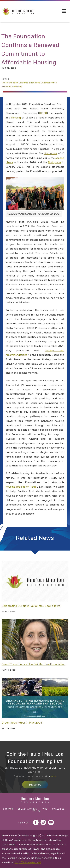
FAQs (44, 809)
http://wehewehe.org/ (28, 863)
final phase (54, 162)
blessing (16, 118)
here (53, 776)
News (5, 79)
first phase (51, 153)
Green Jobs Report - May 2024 (22, 723)
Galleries (58, 809)
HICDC (43, 113)
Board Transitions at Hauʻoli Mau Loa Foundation (33, 664)
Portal (36, 811)
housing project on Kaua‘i (22, 487)
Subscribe (35, 785)
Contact (8, 809)
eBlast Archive (27, 809)
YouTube (51, 822)
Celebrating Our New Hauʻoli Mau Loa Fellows (31, 606)
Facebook (36, 822)
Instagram (43, 822)
